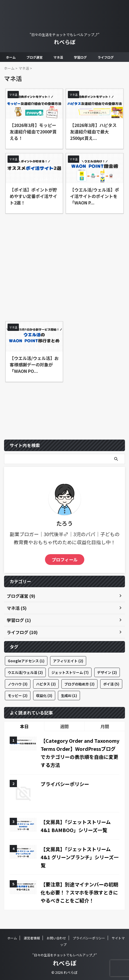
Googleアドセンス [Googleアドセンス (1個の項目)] (26, 661)
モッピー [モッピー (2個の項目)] (18, 696)
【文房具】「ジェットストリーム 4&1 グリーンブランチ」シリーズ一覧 (80, 857)
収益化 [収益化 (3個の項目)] (44, 696)
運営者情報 (32, 938)
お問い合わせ (56, 938)
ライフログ (106, 57)
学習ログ (81, 57)
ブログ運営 (35, 57)
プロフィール (65, 560)
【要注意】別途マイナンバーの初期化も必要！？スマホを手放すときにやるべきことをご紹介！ (79, 892)
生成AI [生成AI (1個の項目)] (69, 696)
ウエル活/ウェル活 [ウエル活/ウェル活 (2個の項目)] (25, 672)
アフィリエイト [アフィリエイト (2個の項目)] (68, 661)
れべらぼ (65, 42)
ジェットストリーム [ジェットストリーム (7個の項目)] (70, 672)
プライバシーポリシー (65, 784)
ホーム (11, 57)
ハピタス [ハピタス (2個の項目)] (46, 684)
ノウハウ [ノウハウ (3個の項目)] (18, 684)
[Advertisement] (64, 265)
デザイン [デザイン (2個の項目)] (107, 672)
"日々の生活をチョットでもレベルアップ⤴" (65, 955)
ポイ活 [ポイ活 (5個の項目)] (111, 684)
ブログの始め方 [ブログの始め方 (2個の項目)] (79, 684)
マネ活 (58, 57)
